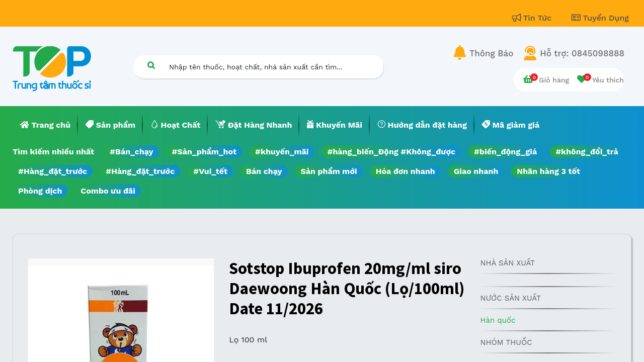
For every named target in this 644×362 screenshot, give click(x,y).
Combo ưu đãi (108, 191)
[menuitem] (45, 125)
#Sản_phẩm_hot (204, 152)
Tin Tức (533, 18)
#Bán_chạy (132, 152)
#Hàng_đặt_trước (53, 171)
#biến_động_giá (505, 152)
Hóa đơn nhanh (406, 171)
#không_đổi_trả (587, 152)
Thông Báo (491, 53)
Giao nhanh (476, 171)
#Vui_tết (210, 171)
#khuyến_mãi (282, 152)
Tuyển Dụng (600, 18)
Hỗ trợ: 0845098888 (582, 53)
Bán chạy (264, 171)
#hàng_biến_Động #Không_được (391, 152)
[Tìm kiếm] (151, 65)
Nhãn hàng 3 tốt (548, 171)
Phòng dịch (40, 191)
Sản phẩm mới (329, 171)
